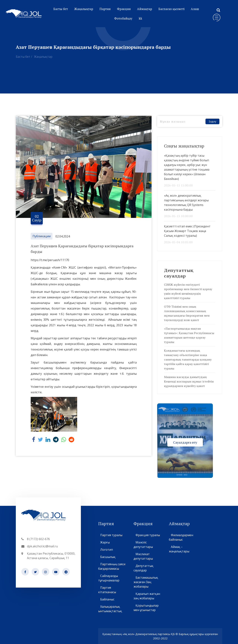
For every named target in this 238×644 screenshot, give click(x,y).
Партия (105, 9)
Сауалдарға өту (185, 442)
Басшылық (108, 557)
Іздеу (213, 121)
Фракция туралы (148, 535)
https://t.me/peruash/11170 (50, 260)
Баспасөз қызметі (171, 9)
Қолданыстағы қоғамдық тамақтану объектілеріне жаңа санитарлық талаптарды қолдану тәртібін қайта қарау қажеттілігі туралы (188, 359)
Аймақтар (145, 9)
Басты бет (61, 9)
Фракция (124, 9)
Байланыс (107, 599)
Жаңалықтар (84, 9)
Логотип (106, 550)
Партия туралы (111, 535)
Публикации (42, 236)
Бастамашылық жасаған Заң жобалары (146, 582)
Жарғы (105, 542)
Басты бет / (24, 57)
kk (140, 18)
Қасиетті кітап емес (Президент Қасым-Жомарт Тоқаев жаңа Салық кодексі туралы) (187, 231)
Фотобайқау (123, 18)
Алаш (195, 9)
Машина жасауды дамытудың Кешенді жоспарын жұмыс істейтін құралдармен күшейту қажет (189, 381)
